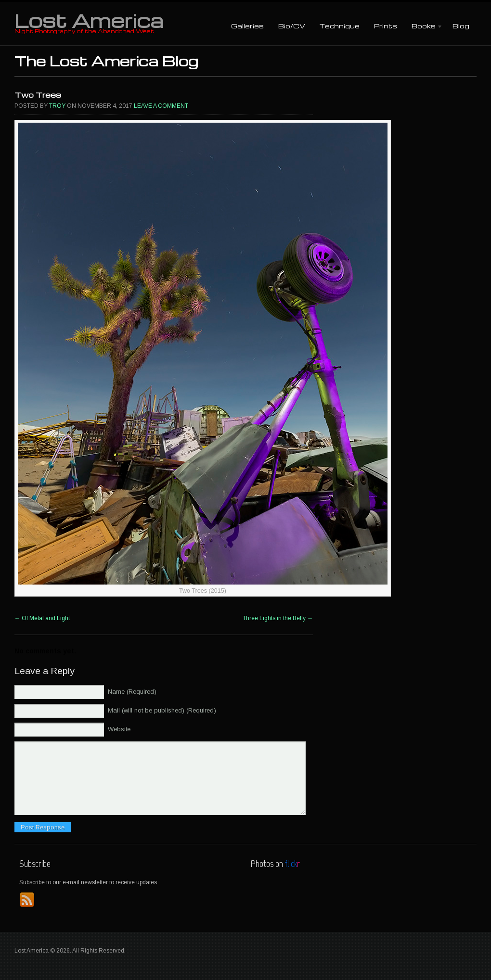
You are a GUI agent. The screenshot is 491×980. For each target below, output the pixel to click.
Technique (340, 26)
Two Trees (38, 95)
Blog (461, 26)
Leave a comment (161, 106)
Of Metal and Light (42, 618)
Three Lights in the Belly (278, 618)
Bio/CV (292, 26)
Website (119, 729)
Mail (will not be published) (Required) (162, 710)
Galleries (247, 26)
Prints (386, 26)
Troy (57, 106)
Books (424, 27)
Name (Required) (132, 692)
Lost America (89, 20)
